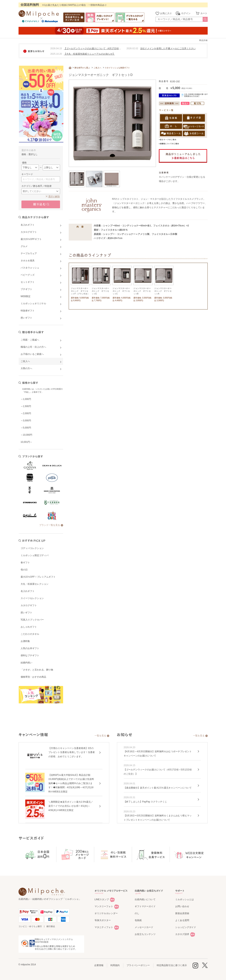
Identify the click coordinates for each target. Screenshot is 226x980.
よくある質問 (182, 920)
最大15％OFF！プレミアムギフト (38, 577)
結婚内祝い (26, 663)
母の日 (24, 570)
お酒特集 (25, 641)
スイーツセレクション (32, 598)
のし (137, 913)
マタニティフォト (104, 927)
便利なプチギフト (30, 655)
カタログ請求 (182, 934)
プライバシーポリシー (138, 965)
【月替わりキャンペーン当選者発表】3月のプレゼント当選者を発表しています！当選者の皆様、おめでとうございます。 (72, 752)
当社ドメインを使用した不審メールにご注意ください (168, 48)
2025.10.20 (56, 54)
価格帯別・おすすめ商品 (33, 677)
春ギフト (25, 563)
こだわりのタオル (30, 634)
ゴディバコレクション (32, 548)
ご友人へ (97, 68)
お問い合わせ (182, 906)
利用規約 (115, 965)
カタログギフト (29, 605)
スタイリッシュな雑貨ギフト (117, 68)
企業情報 (99, 965)
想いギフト (26, 613)
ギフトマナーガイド (145, 906)
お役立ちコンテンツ (145, 934)
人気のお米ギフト (30, 648)
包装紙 (138, 920)
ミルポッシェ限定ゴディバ (35, 555)
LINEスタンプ (102, 899)
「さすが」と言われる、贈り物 (37, 670)
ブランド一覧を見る (50, 525)
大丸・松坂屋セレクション (35, 584)
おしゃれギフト (29, 627)
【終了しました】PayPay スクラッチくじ (145, 802)
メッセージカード (144, 927)
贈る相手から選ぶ (82, 68)
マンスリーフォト (104, 906)
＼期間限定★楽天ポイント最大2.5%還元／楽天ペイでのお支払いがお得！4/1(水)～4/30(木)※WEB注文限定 (71, 806)
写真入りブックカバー (32, 620)
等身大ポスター (103, 920)
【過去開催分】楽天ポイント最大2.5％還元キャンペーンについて (158, 788)
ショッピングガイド (186, 927)
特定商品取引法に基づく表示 (172, 965)
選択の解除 (54, 196)
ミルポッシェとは (185, 899)
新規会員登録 (182, 913)
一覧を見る (100, 736)
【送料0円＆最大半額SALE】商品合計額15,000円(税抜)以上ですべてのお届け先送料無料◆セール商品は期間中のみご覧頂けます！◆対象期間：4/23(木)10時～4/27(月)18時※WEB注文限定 (71, 783)
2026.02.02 (132, 48)
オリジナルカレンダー (106, 913)
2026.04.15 (56, 48)
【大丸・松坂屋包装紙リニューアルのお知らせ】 (89, 54)
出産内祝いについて (145, 899)
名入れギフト (28, 591)
